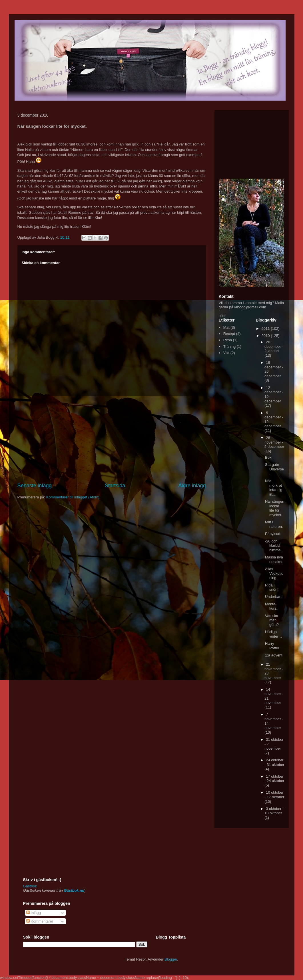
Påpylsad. (273, 534)
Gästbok (30, 886)
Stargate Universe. (274, 469)
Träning (230, 347)
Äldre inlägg (192, 486)
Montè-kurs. (271, 606)
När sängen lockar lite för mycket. (275, 508)
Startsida (115, 486)
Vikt (226, 353)
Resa (228, 340)
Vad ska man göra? (272, 620)
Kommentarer (40, 921)
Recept (229, 334)
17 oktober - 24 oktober (274, 779)
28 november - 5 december (274, 442)
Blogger (171, 959)
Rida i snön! (272, 587)
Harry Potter (272, 646)
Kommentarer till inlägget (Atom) (73, 497)
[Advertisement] (112, 439)
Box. (269, 457)
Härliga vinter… (274, 634)
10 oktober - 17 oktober (274, 795)
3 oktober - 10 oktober (274, 811)
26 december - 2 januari (274, 346)
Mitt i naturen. (274, 524)
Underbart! (274, 597)
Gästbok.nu (74, 890)
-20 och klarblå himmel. (274, 546)
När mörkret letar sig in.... (274, 488)
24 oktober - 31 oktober (274, 762)
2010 (266, 336)
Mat (226, 327)
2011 (266, 329)
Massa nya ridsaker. (274, 559)
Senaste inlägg (35, 486)
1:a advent (274, 655)
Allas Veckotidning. (274, 573)
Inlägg (34, 913)
